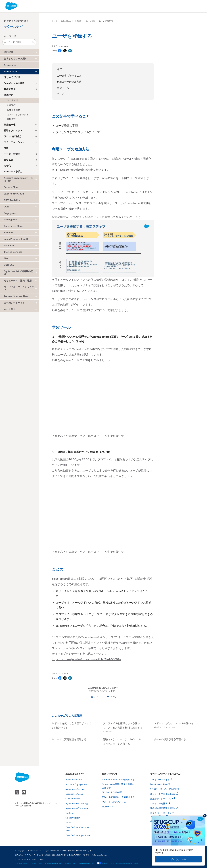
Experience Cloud (74, 794)
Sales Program (73, 818)
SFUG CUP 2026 (110, 792)
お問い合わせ (70, 863)
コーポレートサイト (14, 303)
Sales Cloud (66, 21)
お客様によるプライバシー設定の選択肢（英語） (118, 863)
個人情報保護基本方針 (53, 863)
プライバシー (37, 863)
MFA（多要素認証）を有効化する (118, 797)
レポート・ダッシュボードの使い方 (174, 723)
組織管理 (11, 105)
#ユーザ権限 (107, 732)
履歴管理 (11, 119)
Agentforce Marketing (77, 803)
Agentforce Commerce (77, 808)
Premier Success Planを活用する (118, 780)
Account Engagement (76, 784)
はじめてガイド (12, 77)
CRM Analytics (73, 799)
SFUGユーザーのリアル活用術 (165, 789)
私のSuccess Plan (159, 784)
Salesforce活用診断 (14, 83)
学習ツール (63, 88)
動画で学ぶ (10, 89)
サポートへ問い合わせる (114, 802)
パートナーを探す (159, 803)
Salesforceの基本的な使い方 (91, 349)
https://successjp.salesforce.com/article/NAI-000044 (87, 659)
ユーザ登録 (12, 100)
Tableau (70, 813)
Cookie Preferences (86, 863)
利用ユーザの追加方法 (69, 82)
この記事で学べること (69, 76)
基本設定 (78, 21)
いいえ (111, 697)
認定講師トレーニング (161, 799)
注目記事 (8, 52)
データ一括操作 (12, 154)
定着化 (7, 166)
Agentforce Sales (74, 780)
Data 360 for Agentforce (78, 835)
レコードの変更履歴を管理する (69, 739)
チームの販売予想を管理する (170, 739)
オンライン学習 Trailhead (163, 794)
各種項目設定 (13, 110)
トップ (55, 21)
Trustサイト (108, 807)
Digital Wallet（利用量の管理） (18, 273)
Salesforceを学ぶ (13, 171)
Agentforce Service (75, 789)
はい (94, 697)
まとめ (61, 94)
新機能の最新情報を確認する (164, 808)
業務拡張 (8, 160)
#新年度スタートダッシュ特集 (164, 727)
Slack (68, 823)
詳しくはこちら (178, 859)
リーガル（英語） (22, 863)
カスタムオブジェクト (18, 115)
